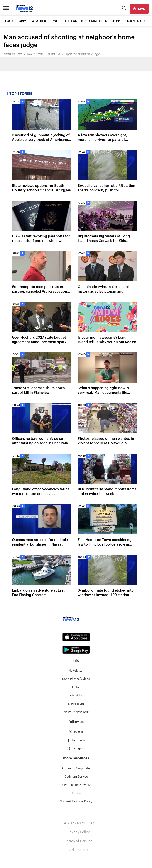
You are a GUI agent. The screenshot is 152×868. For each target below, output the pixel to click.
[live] (139, 9)
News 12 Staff (13, 54)
